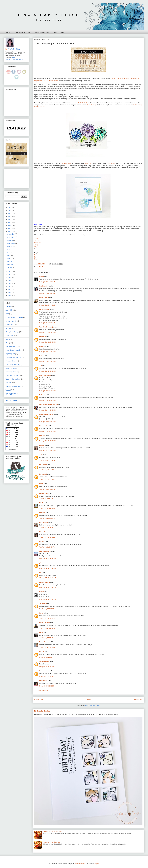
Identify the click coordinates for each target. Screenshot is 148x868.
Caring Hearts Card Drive (14, 317)
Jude (41, 455)
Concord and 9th (11, 321)
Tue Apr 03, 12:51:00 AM (47, 460)
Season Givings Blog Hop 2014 (53, 831)
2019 (10, 228)
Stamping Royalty (12, 372)
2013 (10, 283)
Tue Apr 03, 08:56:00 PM (47, 537)
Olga (36, 247)
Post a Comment (42, 690)
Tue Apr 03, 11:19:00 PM (47, 547)
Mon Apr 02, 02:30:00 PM (47, 371)
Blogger (96, 864)
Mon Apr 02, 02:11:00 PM (47, 352)
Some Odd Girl (11, 368)
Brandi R (42, 513)
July (9, 249)
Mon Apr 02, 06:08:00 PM (47, 431)
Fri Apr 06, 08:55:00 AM (47, 667)
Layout (8, 339)
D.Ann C (42, 346)
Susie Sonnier (44, 298)
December (11, 234)
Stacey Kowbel (44, 661)
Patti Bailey (43, 464)
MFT (7, 343)
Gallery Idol (9, 325)
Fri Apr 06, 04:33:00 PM (47, 686)
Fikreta (42, 592)
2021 (10, 222)
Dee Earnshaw (44, 493)
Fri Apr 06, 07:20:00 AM (47, 657)
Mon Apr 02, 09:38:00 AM (47, 293)
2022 (10, 219)
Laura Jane (38, 243)
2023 (10, 216)
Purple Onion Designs (13, 357)
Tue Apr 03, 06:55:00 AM (47, 470)
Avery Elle (9, 310)
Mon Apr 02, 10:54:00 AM (47, 323)
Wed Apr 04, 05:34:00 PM (48, 599)
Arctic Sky (88, 164)
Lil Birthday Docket (42, 711)
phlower (42, 563)
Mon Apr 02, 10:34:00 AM (47, 305)
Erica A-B (42, 337)
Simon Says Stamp (12, 365)
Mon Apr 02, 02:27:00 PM (47, 361)
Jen (40, 366)
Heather (42, 445)
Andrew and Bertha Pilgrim (49, 404)
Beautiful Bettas (116, 79)
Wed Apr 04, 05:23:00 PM (48, 588)
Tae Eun (37, 241)
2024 (10, 213)
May (9, 255)
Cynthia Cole (44, 522)
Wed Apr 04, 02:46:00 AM (47, 559)
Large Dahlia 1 (39, 81)
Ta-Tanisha (43, 603)
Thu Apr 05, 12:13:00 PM (47, 638)
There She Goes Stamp (14, 386)
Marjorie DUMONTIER (47, 414)
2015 (10, 277)
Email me (16, 57)
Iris (40, 572)
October (10, 240)
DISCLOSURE (59, 32)
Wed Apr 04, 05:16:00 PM (48, 578)
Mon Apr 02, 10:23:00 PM (47, 451)
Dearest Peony (91, 105)
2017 (10, 271)
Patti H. (42, 652)
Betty (41, 632)
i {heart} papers (11, 394)
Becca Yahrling (44, 309)
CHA (7, 314)
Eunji (36, 257)
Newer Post (39, 700)
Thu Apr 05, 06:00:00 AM (47, 619)
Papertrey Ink (10, 354)
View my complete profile (14, 60)
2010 (10, 292)
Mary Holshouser (45, 375)
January (10, 267)
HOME (9, 32)
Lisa (36, 259)
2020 (10, 225)
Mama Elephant (11, 346)
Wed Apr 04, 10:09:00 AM (47, 568)
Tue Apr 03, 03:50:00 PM (47, 528)
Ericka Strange (44, 642)
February (11, 264)
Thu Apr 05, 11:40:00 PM (47, 647)
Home (89, 700)
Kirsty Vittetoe (44, 532)
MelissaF (42, 395)
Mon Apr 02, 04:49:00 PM (47, 410)
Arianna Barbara (45, 551)
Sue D (41, 484)
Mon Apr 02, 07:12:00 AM (47, 282)
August (10, 246)
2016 (10, 274)
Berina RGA (43, 681)
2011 (10, 289)
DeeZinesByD (44, 286)
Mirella (42, 276)
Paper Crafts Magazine (13, 350)
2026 (10, 207)
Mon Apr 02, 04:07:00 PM (47, 400)
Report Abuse (11, 400)
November (11, 237)
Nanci (41, 613)
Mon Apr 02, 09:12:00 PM (47, 441)
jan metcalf (43, 474)
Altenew (8, 306)
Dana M (42, 541)
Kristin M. (43, 435)
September (11, 243)
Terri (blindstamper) (46, 327)
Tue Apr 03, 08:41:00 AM (47, 479)
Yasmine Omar (44, 671)
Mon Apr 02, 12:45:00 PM (47, 332)
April (9, 258)
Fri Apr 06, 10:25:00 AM (47, 676)
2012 (10, 286)
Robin (41, 356)
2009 (10, 295)
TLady (41, 503)
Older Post (138, 700)
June (9, 252)
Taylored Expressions (13, 379)
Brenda (37, 255)
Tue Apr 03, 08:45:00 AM (47, 489)
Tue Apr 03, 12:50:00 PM (47, 518)
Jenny (36, 245)
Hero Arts (9, 328)
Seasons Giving (11, 361)
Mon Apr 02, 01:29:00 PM (47, 342)
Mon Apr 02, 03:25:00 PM (47, 391)
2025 (10, 210)
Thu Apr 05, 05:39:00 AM (47, 609)
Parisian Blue (111, 164)
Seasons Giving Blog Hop (52, 842)
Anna (36, 251)
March (10, 261)
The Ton (37, 239)
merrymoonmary (80, 864)
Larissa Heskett (45, 623)
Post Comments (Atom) (93, 705)
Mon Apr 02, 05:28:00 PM (47, 422)
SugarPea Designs (12, 376)
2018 (10, 232)
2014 (10, 280)
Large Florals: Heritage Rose (131, 79)
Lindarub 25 (43, 426)
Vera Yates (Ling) (14, 49)
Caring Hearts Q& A (42, 32)
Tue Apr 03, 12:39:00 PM (47, 508)
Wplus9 (8, 390)
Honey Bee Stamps (12, 332)
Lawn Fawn (10, 336)
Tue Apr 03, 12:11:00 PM (47, 499)
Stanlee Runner (45, 582)
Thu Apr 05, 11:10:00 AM (47, 628)
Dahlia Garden (53, 81)
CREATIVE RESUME (23, 32)
